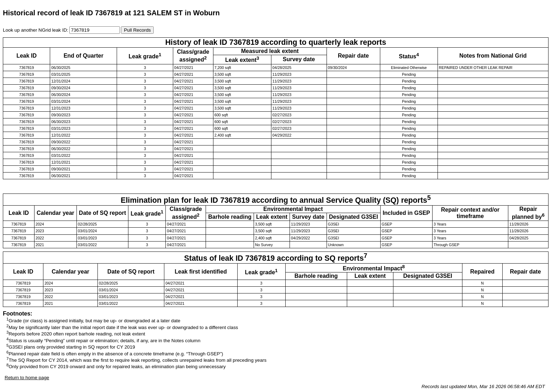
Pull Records (137, 30)
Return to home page (27, 378)
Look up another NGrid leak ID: (36, 30)
